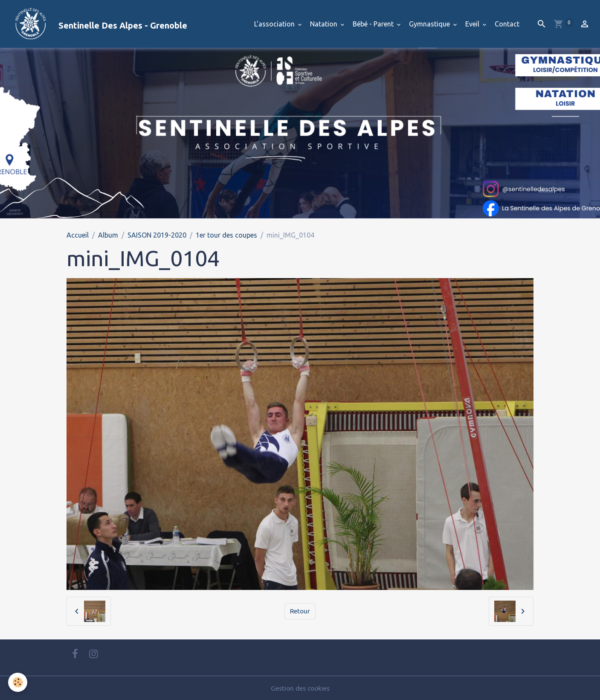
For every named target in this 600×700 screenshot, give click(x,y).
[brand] (97, 24)
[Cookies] (18, 682)
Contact (507, 24)
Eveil (473, 24)
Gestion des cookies (300, 688)
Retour (300, 611)
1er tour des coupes (226, 235)
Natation (325, 24)
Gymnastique (430, 24)
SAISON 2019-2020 (157, 235)
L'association (275, 24)
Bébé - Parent (374, 24)
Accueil (78, 235)
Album (108, 235)
